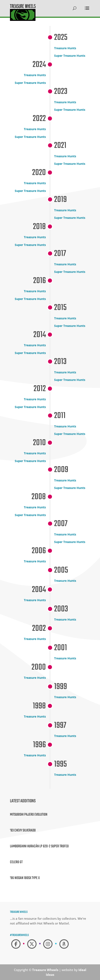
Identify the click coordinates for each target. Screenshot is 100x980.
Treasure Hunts (65, 48)
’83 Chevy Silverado (23, 831)
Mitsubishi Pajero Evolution (29, 815)
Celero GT (16, 862)
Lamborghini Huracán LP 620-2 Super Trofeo (39, 846)
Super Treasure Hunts (70, 56)
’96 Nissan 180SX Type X (25, 878)
